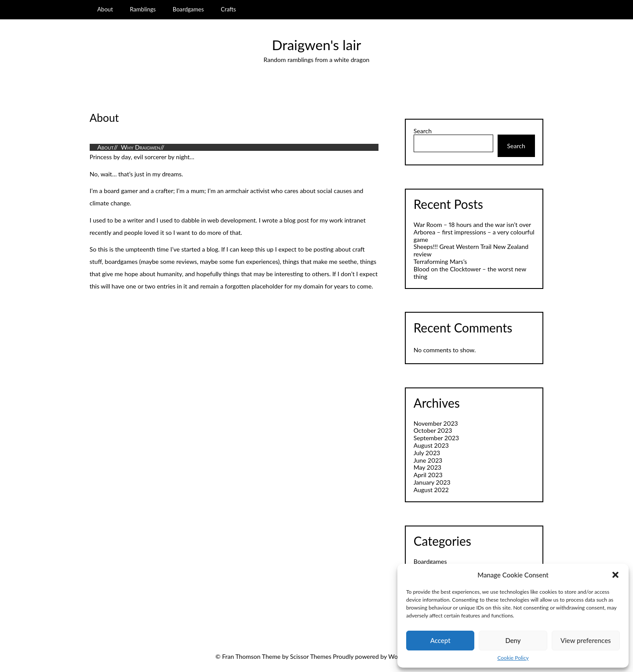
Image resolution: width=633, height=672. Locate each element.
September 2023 (436, 438)
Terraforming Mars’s (440, 261)
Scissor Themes (311, 656)
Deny (513, 640)
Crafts (228, 9)
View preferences (586, 640)
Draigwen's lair (317, 45)
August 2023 (431, 445)
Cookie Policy (513, 658)
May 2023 (427, 467)
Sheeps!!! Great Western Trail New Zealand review (471, 250)
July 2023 (427, 453)
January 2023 (432, 482)
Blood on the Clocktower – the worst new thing (470, 273)
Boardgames (188, 9)
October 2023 (433, 430)
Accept (440, 640)
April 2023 (428, 475)
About (105, 9)
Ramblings (143, 9)
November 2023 (436, 423)
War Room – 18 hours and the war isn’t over (472, 225)
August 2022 (431, 490)
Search (423, 131)
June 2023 (428, 460)
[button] (615, 575)
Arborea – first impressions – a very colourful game (474, 236)
